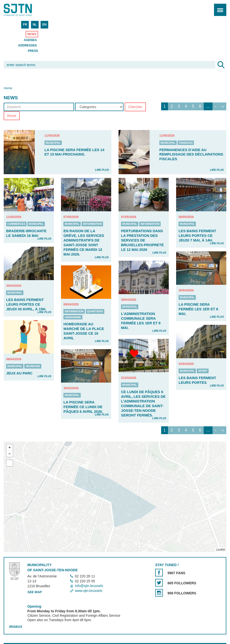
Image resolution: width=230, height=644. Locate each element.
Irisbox (16, 627)
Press (33, 51)
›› (222, 106)
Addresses (27, 45)
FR (25, 25)
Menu (219, 7)
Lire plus (102, 170)
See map (35, 592)
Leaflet (221, 550)
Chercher (135, 107)
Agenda (30, 40)
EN (44, 25)
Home (8, 88)
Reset (12, 116)
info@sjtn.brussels (89, 586)
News (32, 34)
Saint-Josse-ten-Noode (25, 10)
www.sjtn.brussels (88, 591)
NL (35, 25)
